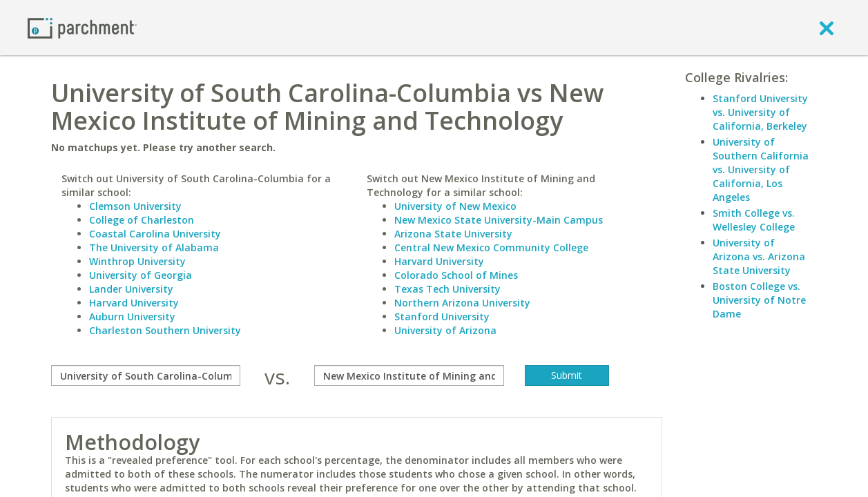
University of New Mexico (455, 206)
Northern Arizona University (462, 303)
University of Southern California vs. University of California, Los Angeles (761, 169)
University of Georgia (141, 275)
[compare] (146, 376)
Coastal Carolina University (155, 234)
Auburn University (132, 316)
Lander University (131, 289)
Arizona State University (453, 234)
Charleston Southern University (165, 330)
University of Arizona (445, 330)
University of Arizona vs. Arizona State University (759, 256)
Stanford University (442, 316)
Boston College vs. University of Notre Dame (759, 300)
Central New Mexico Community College (491, 247)
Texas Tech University (447, 289)
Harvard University (134, 303)
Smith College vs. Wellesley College (754, 220)
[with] (409, 376)
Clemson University (135, 206)
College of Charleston (142, 220)
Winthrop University (137, 261)
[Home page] (82, 27)
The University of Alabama (154, 247)
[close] (827, 28)
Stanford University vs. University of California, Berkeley (760, 112)
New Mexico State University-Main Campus (499, 220)
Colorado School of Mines (456, 275)
